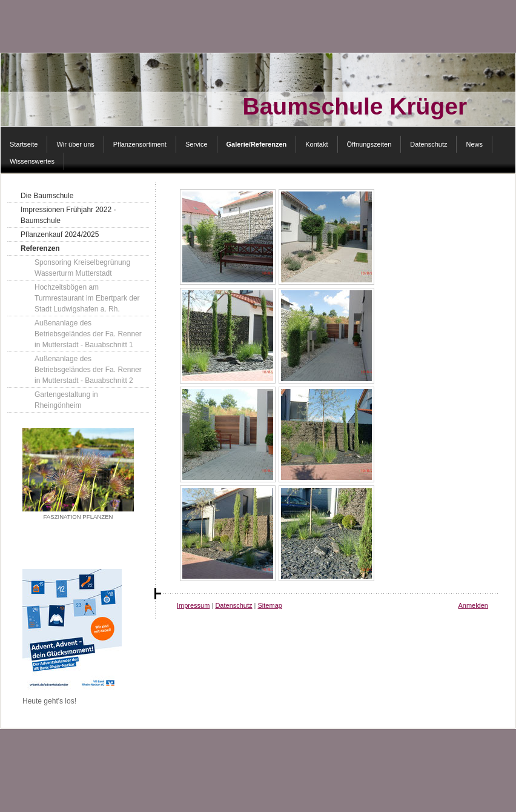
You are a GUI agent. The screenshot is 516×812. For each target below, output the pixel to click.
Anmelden (473, 605)
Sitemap (270, 605)
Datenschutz (233, 605)
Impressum (193, 605)
